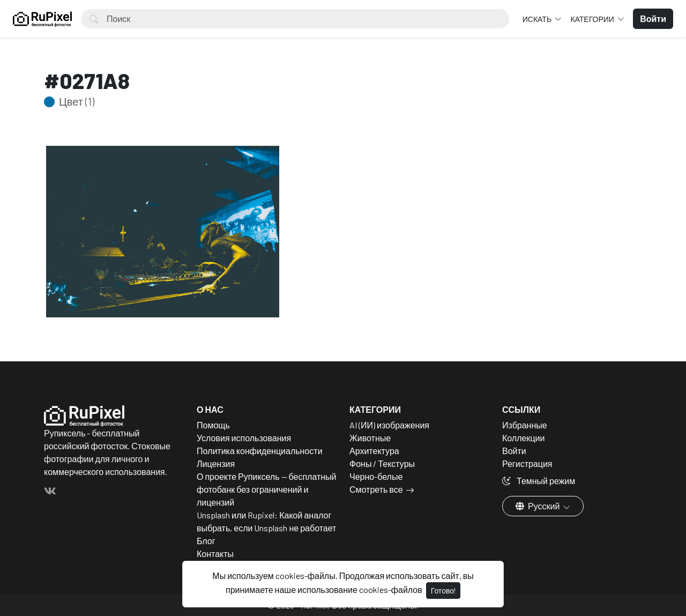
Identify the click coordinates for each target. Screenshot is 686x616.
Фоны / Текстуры (382, 463)
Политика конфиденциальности (260, 451)
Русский (538, 506)
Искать (538, 19)
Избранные (525, 425)
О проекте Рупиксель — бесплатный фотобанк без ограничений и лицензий (267, 489)
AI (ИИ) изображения (389, 425)
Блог (206, 541)
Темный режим (539, 481)
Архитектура (374, 451)
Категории (593, 19)
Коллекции (523, 438)
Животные (370, 438)
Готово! (443, 591)
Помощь (213, 425)
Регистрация (527, 463)
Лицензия (216, 463)
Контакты (215, 554)
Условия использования (244, 438)
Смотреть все (376, 489)
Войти (514, 451)
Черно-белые (376, 476)
